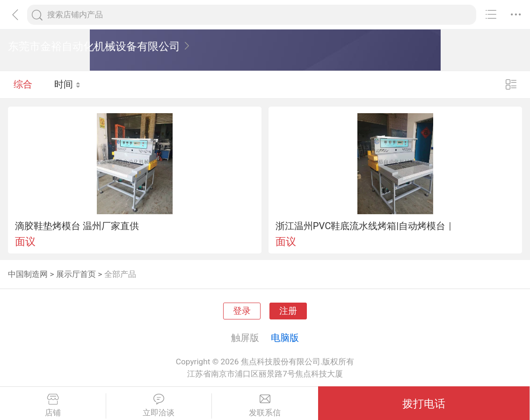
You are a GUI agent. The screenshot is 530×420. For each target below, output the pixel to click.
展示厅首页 (76, 274)
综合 (23, 84)
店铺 (53, 406)
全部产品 (120, 274)
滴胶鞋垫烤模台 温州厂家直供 (77, 226)
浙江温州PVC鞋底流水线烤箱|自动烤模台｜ (365, 226)
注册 (288, 311)
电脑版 (285, 338)
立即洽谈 (159, 406)
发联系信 (265, 406)
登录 (242, 311)
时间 (68, 84)
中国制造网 (28, 274)
